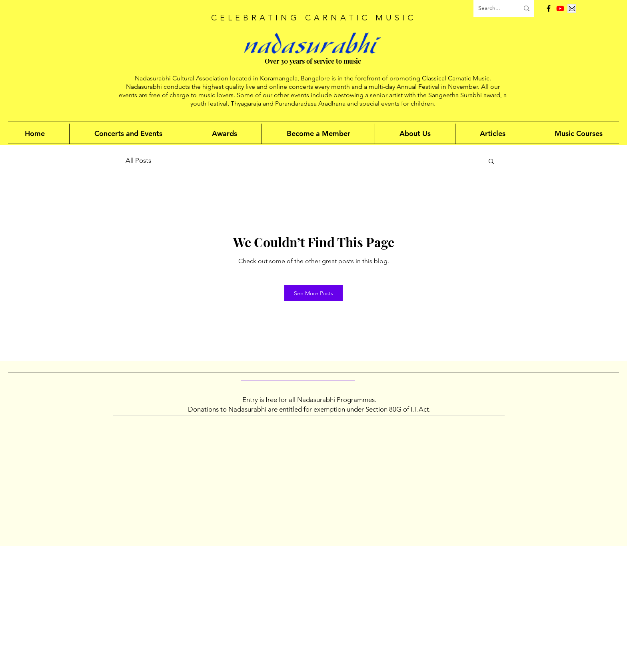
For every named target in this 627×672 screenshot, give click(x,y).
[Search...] (493, 8)
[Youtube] (560, 8)
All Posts (138, 160)
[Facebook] (549, 8)
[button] (491, 162)
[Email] (572, 8)
